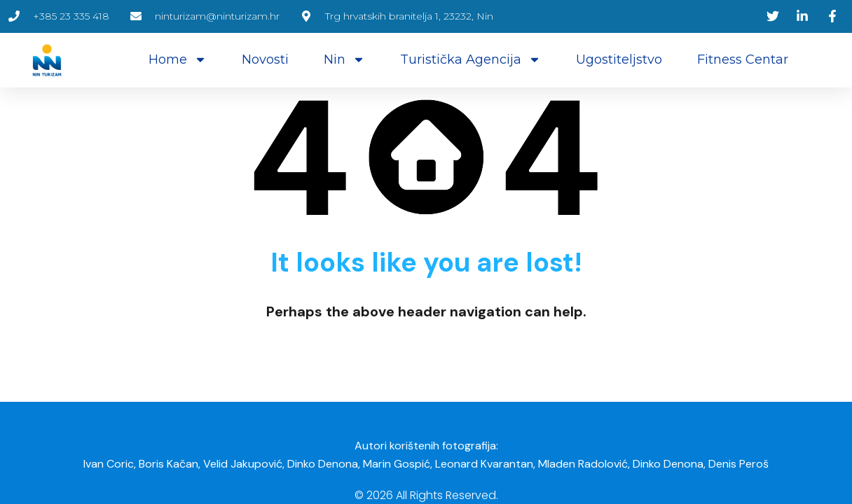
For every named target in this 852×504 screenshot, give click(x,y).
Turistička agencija (470, 59)
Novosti (265, 59)
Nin (344, 59)
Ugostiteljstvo (619, 59)
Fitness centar (743, 59)
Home (178, 59)
